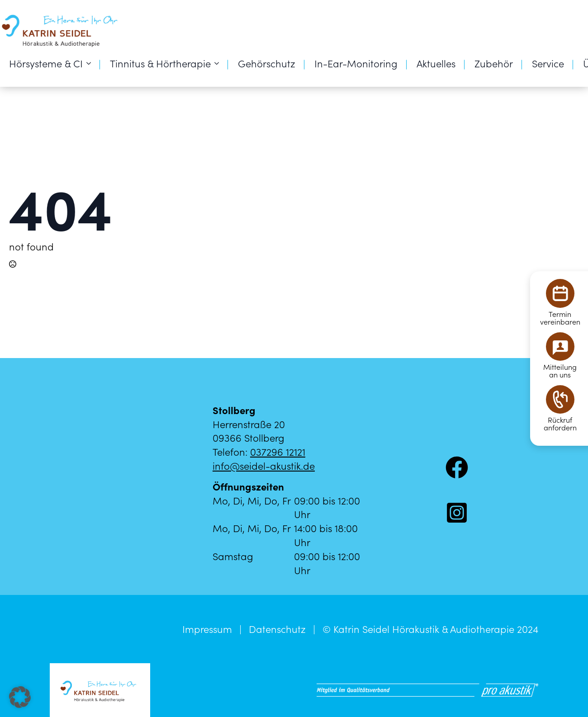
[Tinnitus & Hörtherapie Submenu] (219, 63)
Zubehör (494, 63)
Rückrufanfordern (560, 424)
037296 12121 (278, 451)
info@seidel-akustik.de (264, 465)
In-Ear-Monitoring (356, 63)
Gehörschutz (267, 63)
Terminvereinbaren (560, 318)
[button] (20, 697)
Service (548, 63)
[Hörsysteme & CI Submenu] (91, 63)
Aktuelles (436, 63)
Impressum (207, 629)
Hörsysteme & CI (46, 63)
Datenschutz (277, 629)
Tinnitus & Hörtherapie (160, 63)
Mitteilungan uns (560, 371)
